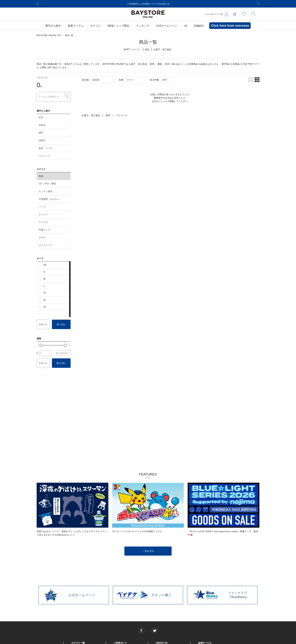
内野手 (42, 141)
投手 (41, 118)
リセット (43, 324)
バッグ (42, 207)
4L (45, 307)
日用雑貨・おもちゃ (49, 199)
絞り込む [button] (61, 324)
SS (45, 265)
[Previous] (38, 4)
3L (45, 300)
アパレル (43, 222)
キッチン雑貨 (45, 191)
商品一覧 (69, 35)
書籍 (160, 64)
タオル (42, 237)
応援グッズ (44, 230)
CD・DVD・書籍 (47, 184)
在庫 (121, 80)
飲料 (152, 64)
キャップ (43, 214)
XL (45, 293)
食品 (41, 176)
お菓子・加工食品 (138, 64)
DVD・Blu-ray (172, 64)
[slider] (41, 345)
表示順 (85, 80)
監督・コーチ (45, 148)
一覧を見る (148, 551)
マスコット (44, 156)
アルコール (122, 115)
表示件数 (154, 80)
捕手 (41, 133)
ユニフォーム (45, 245)
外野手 (42, 125)
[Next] (258, 4)
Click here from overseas (230, 26)
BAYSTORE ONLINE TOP (49, 35)
